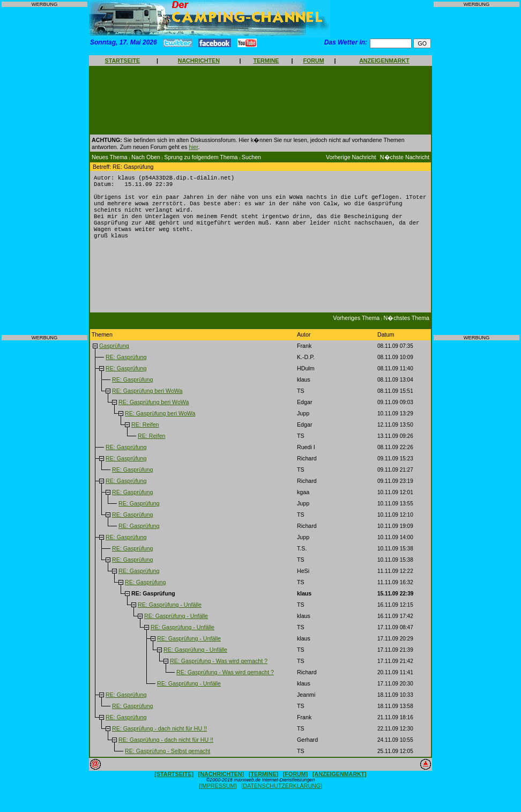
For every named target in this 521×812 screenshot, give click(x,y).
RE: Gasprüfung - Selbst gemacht (168, 762)
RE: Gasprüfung (126, 368)
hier (193, 147)
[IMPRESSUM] (218, 796)
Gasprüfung (114, 356)
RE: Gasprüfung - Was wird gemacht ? (219, 672)
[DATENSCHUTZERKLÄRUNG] (282, 796)
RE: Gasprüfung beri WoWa (147, 401)
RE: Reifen (145, 435)
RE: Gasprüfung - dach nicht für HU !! (159, 739)
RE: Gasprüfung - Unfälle (170, 615)
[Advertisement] (44, 171)
